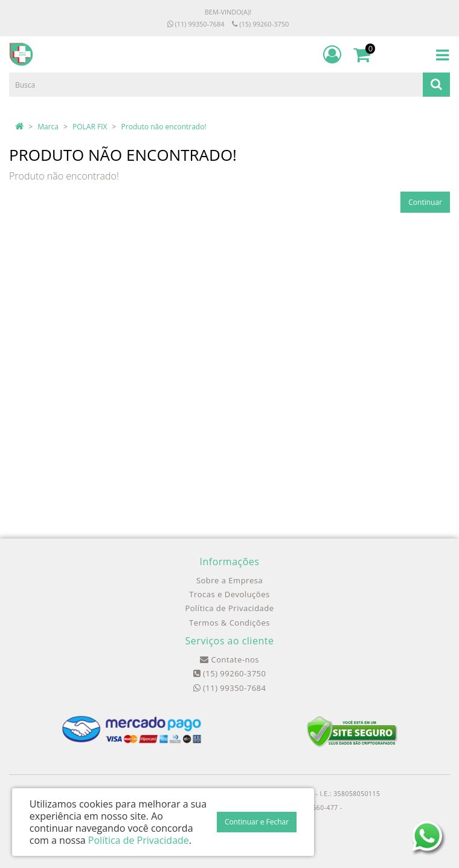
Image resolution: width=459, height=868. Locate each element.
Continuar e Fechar (257, 822)
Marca (48, 127)
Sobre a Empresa (230, 580)
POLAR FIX (90, 127)
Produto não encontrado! (164, 127)
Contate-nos (230, 659)
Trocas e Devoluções (229, 594)
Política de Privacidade (229, 608)
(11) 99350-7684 (196, 24)
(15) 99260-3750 (260, 24)
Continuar (425, 202)
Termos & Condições (230, 623)
